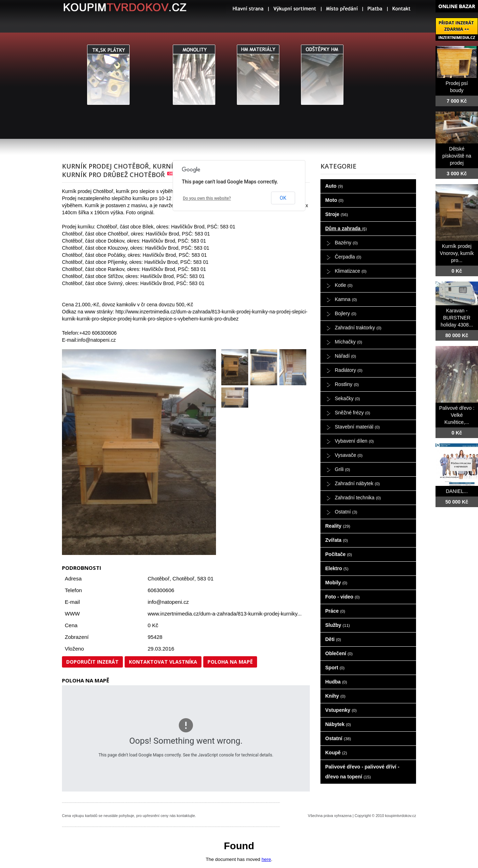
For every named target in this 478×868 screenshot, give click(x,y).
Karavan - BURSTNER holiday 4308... (457, 318)
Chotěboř (183, 578)
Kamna (346, 299)
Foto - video (343, 597)
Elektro (337, 568)
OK (283, 198)
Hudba (336, 682)
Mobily (336, 583)
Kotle (344, 285)
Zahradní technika (358, 498)
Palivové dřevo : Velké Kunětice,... (457, 415)
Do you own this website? (207, 198)
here (266, 859)
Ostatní (346, 512)
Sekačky (348, 398)
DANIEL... (457, 491)
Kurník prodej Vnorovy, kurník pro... (457, 253)
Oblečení (339, 653)
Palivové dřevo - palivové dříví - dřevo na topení (362, 772)
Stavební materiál (357, 427)
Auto (334, 186)
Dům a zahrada (346, 228)
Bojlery (346, 313)
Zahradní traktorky (358, 328)
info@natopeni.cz (168, 602)
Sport (335, 668)
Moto (335, 200)
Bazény (346, 243)
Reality (338, 526)
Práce (335, 611)
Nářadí (346, 356)
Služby (338, 625)
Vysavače (349, 455)
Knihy (335, 696)
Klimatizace (351, 271)
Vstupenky (341, 710)
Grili (343, 469)
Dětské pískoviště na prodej (457, 156)
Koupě (336, 753)
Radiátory (349, 370)
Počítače (339, 554)
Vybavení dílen (354, 441)
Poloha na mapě (230, 662)
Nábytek (338, 724)
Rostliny (347, 384)
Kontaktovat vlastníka (163, 662)
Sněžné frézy (353, 413)
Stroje (337, 214)
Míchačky (349, 342)
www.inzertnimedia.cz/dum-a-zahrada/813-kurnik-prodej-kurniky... (225, 614)
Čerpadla (348, 257)
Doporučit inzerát (92, 662)
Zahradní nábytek (357, 483)
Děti (333, 639)
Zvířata (337, 540)
